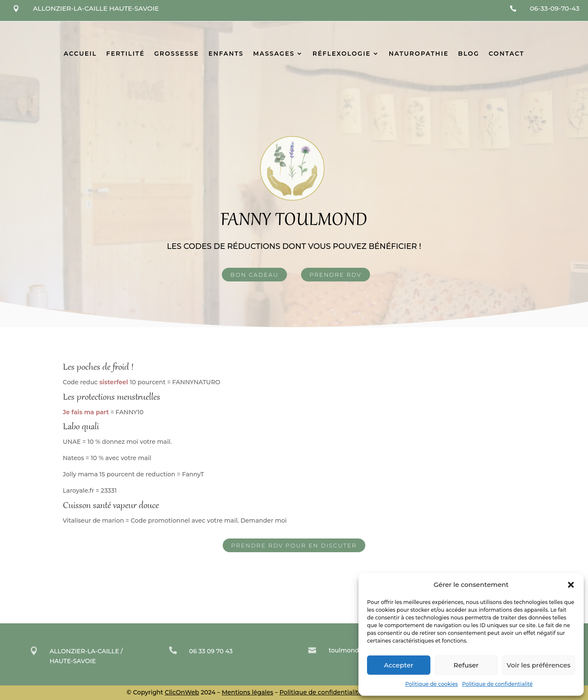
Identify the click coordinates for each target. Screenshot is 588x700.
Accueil (80, 54)
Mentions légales (248, 692)
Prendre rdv (336, 275)
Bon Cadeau (254, 275)
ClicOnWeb (182, 692)
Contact (506, 54)
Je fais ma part (86, 412)
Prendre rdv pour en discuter (294, 545)
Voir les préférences (539, 665)
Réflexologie (342, 54)
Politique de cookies (431, 684)
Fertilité (125, 54)
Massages (274, 54)
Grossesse (177, 54)
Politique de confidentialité (497, 684)
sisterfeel (115, 382)
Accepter (399, 665)
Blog (469, 54)
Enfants (226, 54)
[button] (571, 585)
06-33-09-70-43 (555, 8)
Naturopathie (419, 54)
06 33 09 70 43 (211, 651)
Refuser (466, 665)
